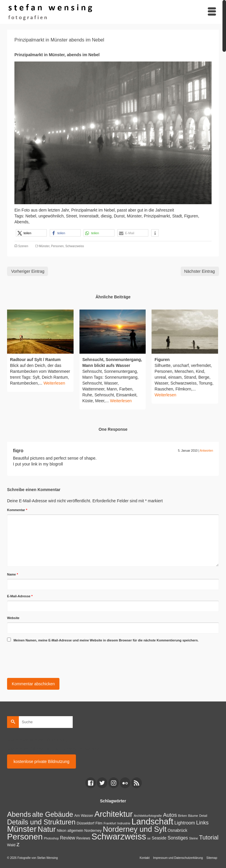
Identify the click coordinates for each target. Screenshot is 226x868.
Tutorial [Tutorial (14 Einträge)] (209, 837)
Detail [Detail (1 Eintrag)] (203, 816)
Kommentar (17, 510)
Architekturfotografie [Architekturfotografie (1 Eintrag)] (148, 816)
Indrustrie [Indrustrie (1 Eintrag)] (124, 823)
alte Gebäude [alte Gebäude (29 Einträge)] (53, 814)
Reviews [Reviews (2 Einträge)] (83, 838)
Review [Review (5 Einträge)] (68, 838)
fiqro (18, 451)
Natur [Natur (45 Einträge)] (47, 829)
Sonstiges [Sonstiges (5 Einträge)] (178, 838)
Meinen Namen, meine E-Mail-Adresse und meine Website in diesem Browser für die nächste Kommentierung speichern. (106, 640)
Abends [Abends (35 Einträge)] (19, 814)
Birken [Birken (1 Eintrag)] (182, 816)
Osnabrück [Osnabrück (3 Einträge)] (178, 830)
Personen (58, 246)
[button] (31, 233)
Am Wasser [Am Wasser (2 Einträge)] (84, 816)
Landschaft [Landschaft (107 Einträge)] (152, 822)
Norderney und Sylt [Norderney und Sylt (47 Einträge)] (135, 829)
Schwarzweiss (75, 246)
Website (13, 618)
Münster (44, 246)
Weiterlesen (54, 383)
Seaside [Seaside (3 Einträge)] (159, 838)
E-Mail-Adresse (20, 596)
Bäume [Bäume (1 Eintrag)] (193, 816)
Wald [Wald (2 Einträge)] (11, 845)
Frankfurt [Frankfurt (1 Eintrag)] (110, 823)
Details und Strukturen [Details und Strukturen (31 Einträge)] (41, 822)
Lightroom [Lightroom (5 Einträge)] (185, 823)
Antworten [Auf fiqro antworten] (206, 451)
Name (13, 574)
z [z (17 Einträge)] (18, 844)
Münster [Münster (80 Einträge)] (22, 829)
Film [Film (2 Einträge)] (99, 823)
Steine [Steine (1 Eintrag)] (193, 838)
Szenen (23, 246)
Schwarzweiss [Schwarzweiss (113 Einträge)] (119, 836)
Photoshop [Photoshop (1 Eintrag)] (51, 838)
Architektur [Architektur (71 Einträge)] (114, 814)
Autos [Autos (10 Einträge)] (170, 815)
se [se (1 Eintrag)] (149, 838)
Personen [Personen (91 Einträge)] (25, 837)
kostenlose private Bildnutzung (41, 761)
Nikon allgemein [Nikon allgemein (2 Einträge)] (70, 831)
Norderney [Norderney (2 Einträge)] (93, 831)
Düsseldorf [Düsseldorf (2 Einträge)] (85, 823)
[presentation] (52, 659)
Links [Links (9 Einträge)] (202, 823)
